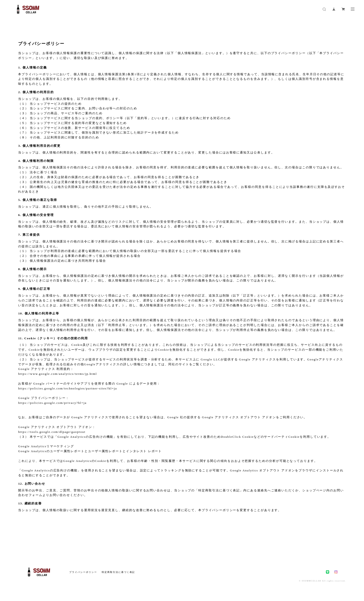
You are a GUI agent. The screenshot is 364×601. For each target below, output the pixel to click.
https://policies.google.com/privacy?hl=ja (52, 403)
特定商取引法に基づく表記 (118, 572)
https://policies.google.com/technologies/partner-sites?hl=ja (68, 388)
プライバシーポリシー (83, 572)
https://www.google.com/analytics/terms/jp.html (57, 374)
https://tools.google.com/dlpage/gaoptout (52, 432)
